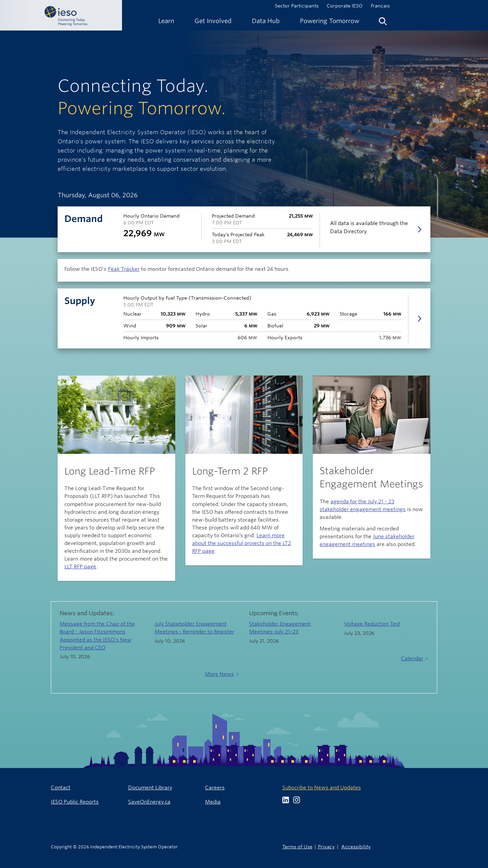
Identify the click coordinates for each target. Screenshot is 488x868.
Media (213, 802)
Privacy (326, 846)
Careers (215, 788)
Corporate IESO (345, 6)
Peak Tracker (124, 269)
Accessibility (356, 846)
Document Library (150, 788)
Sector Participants (297, 6)
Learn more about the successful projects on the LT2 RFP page (242, 543)
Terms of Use (297, 846)
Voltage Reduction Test (372, 624)
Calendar (412, 658)
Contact (61, 788)
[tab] (244, 318)
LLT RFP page (80, 567)
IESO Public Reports (75, 802)
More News (219, 674)
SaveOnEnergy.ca (149, 802)
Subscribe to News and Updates (322, 788)
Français (380, 6)
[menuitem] (166, 21)
